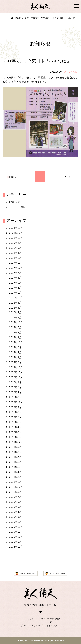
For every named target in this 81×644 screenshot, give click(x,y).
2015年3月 (15, 337)
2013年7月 (15, 387)
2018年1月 (15, 258)
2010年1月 (15, 522)
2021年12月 (16, 233)
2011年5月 (15, 467)
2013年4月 (15, 392)
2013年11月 (16, 372)
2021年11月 (16, 238)
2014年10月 (16, 343)
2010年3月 (15, 517)
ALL (40, 177)
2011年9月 (15, 447)
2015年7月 (15, 328)
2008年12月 (16, 547)
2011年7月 (15, 457)
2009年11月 (16, 532)
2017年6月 (15, 278)
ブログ (30, 619)
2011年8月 (15, 452)
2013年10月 (16, 377)
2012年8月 (15, 412)
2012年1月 (15, 437)
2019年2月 (15, 243)
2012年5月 (15, 422)
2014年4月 (15, 352)
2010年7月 (15, 497)
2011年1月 (15, 482)
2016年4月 (15, 313)
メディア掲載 (17, 207)
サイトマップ (51, 626)
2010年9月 (15, 492)
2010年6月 (15, 502)
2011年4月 (15, 472)
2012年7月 (15, 417)
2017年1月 (15, 293)
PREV (13, 177)
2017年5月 (15, 283)
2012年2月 (15, 432)
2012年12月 (16, 402)
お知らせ (14, 202)
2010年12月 (16, 487)
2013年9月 (15, 382)
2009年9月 (15, 542)
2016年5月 (15, 308)
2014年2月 (15, 362)
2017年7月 (15, 273)
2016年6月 (15, 303)
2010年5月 (15, 507)
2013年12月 (16, 367)
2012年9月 (15, 407)
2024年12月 (16, 228)
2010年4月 (15, 512)
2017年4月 (15, 288)
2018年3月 (15, 253)
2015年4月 (15, 333)
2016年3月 (15, 318)
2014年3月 (15, 357)
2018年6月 (15, 248)
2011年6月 (15, 462)
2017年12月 (16, 263)
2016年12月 (16, 298)
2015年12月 (16, 322)
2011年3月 (15, 477)
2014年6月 (15, 347)
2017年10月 (16, 268)
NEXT (68, 177)
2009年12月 (16, 527)
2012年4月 (15, 427)
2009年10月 (16, 537)
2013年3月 (15, 397)
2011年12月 (16, 442)
